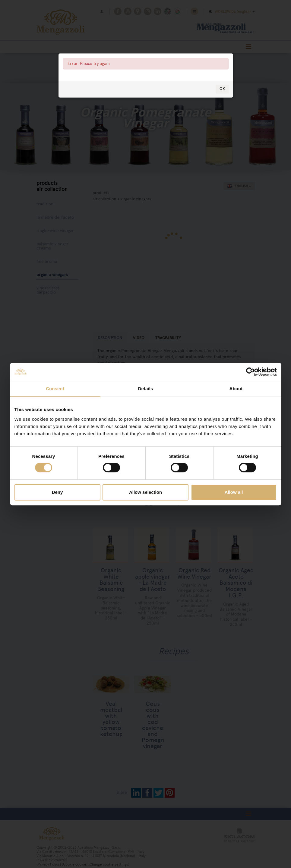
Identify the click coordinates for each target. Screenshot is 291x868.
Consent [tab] (55, 389)
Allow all (234, 492)
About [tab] (236, 389)
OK (222, 122)
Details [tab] (146, 389)
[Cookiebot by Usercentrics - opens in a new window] (250, 372)
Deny (57, 492)
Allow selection (145, 492)
